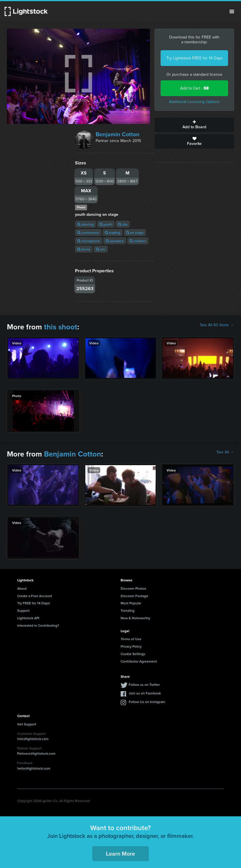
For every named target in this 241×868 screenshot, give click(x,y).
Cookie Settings (133, 654)
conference (88, 233)
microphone (89, 241)
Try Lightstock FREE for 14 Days (194, 58)
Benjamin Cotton (118, 134)
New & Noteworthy (135, 618)
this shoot (61, 327)
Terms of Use (131, 639)
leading (113, 233)
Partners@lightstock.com (36, 753)
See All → (225, 452)
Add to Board (194, 125)
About (22, 588)
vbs (123, 224)
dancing (85, 224)
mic (101, 249)
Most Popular (131, 603)
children (138, 241)
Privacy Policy (131, 646)
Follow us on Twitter (144, 685)
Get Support (27, 724)
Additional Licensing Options (194, 102)
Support (23, 610)
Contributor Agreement (139, 661)
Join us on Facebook (145, 693)
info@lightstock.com (33, 739)
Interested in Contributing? (38, 625)
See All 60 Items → (217, 325)
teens (84, 249)
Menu (232, 11)
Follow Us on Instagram (147, 702)
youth (106, 224)
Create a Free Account (35, 596)
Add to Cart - (194, 88)
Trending (128, 610)
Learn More (120, 854)
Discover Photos (133, 588)
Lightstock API (28, 618)
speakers (115, 241)
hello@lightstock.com (34, 768)
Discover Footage (134, 596)
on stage (135, 233)
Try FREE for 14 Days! (34, 603)
